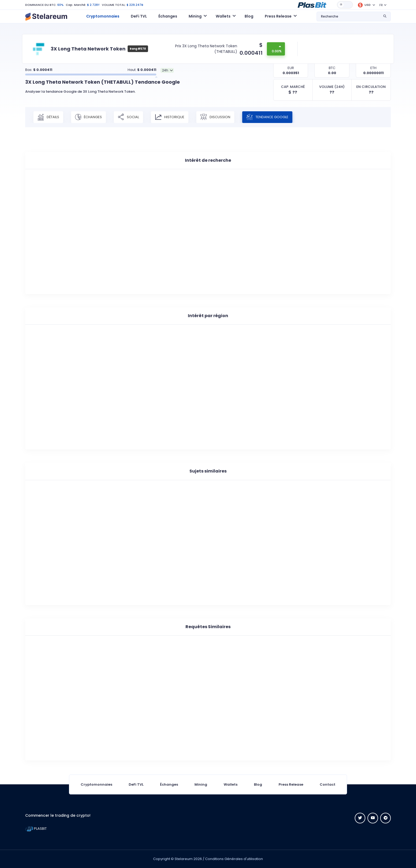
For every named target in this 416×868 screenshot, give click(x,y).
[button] (312, 5)
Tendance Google (267, 117)
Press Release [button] (278, 16)
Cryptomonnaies (103, 16)
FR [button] (381, 5)
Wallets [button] (223, 16)
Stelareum (184, 859)
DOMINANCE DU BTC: (41, 5)
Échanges (168, 16)
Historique (170, 117)
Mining (201, 784)
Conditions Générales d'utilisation (234, 859)
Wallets (231, 784)
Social (128, 117)
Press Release (291, 784)
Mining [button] (195, 16)
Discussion (215, 117)
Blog (249, 16)
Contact (328, 784)
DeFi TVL (139, 16)
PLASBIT (36, 829)
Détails (48, 117)
